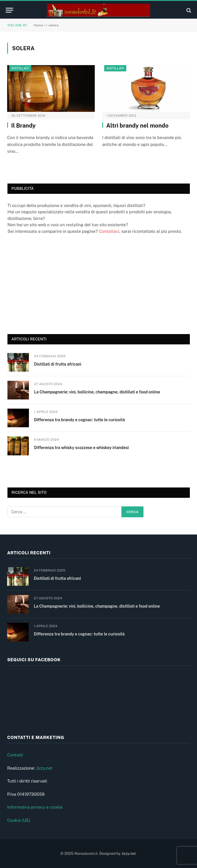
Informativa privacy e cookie (35, 807)
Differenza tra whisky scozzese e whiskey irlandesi (81, 448)
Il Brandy (23, 126)
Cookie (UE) (19, 820)
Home (38, 25)
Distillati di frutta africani (58, 364)
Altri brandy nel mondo (137, 126)
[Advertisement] (50, 283)
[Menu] (9, 10)
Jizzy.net (44, 768)
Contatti (15, 755)
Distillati (20, 68)
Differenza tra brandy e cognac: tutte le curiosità (79, 420)
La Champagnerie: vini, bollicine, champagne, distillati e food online (97, 392)
